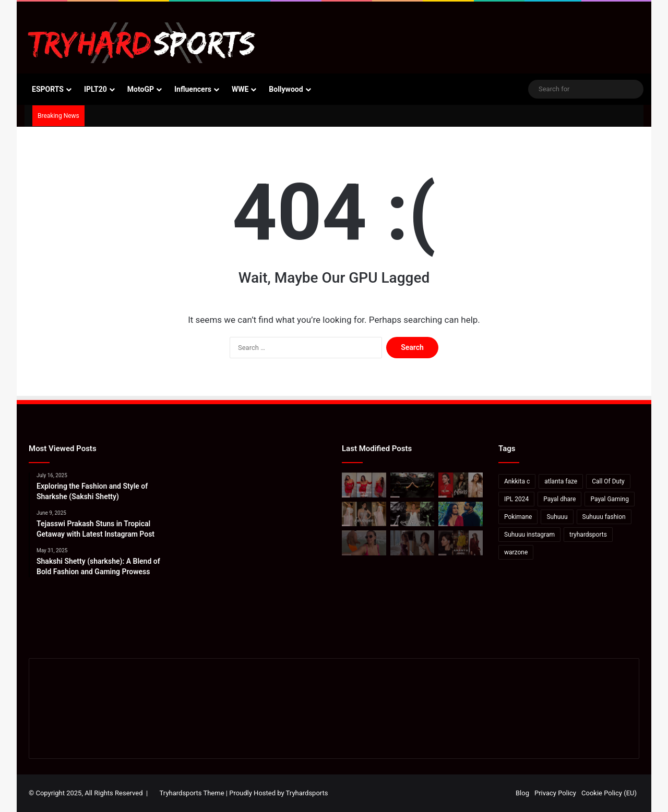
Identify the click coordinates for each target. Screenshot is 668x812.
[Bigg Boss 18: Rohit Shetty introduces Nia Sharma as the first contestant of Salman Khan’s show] (413, 514)
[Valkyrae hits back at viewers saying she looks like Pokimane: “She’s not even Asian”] (413, 543)
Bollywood (286, 89)
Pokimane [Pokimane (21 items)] (518, 517)
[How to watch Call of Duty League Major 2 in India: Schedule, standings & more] (413, 485)
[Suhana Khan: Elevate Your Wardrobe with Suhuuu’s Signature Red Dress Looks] (364, 485)
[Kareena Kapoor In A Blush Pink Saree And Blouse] (364, 514)
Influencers (193, 89)
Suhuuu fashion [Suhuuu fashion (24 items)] (604, 517)
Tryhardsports (307, 793)
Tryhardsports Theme (192, 793)
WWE (240, 89)
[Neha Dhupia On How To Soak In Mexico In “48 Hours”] (364, 543)
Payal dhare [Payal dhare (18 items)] (559, 499)
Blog (522, 793)
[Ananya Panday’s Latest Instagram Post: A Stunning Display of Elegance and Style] (461, 543)
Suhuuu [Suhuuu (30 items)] (557, 517)
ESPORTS (48, 89)
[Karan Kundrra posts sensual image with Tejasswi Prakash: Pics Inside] (461, 514)
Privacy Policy (555, 793)
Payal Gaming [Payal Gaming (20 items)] (609, 499)
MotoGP (141, 89)
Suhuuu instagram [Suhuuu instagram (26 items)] (529, 535)
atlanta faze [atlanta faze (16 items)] (561, 481)
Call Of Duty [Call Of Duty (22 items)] (608, 481)
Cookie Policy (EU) (609, 793)
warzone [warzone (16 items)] (516, 552)
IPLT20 (96, 89)
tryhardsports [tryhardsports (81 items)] (588, 535)
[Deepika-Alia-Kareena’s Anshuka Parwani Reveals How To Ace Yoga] (461, 485)
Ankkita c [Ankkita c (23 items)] (517, 481)
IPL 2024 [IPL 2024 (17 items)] (516, 499)
